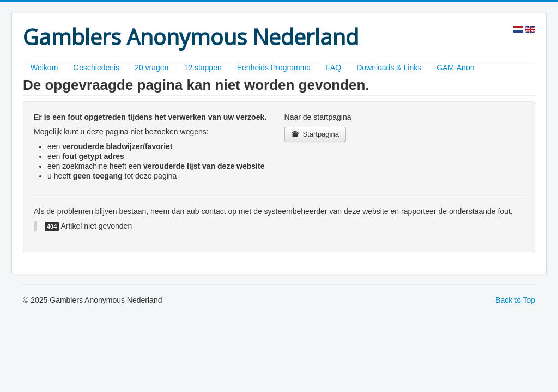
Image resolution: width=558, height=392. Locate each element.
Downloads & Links (389, 68)
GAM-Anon (455, 68)
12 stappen (202, 68)
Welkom (44, 68)
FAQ (333, 68)
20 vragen (151, 68)
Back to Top (515, 300)
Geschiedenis (96, 68)
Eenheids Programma (274, 68)
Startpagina (315, 134)
